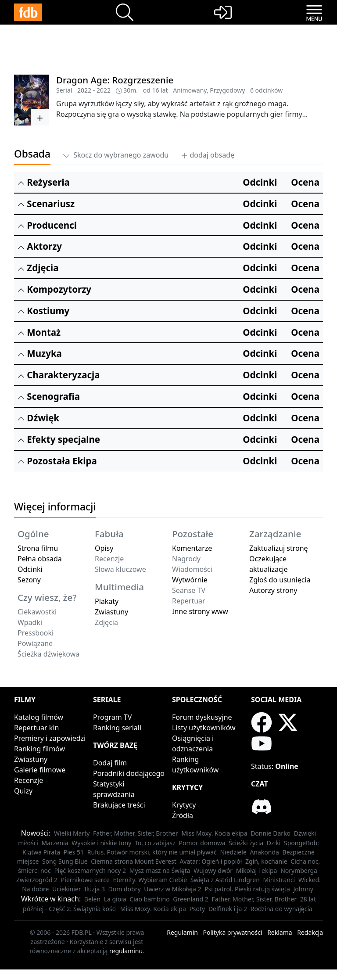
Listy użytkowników (204, 728)
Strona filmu (38, 548)
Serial (64, 90)
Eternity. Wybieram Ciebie (150, 880)
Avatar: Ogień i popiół (211, 861)
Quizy (23, 791)
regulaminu (126, 951)
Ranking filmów (39, 749)
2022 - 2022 (94, 90)
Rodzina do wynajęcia (281, 909)
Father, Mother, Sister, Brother (136, 833)
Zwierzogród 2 (37, 880)
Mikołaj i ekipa (257, 871)
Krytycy (184, 805)
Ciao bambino (149, 899)
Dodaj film (110, 763)
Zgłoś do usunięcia (280, 580)
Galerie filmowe (40, 770)
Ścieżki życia (246, 843)
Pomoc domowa (202, 843)
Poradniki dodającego (129, 773)
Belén (92, 899)
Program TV (112, 717)
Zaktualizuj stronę (279, 548)
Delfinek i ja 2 (228, 909)
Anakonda (264, 852)
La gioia (115, 899)
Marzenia (55, 843)
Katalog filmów (39, 717)
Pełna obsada (40, 559)
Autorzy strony (273, 590)
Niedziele (233, 852)
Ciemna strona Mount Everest (134, 861)
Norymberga (299, 871)
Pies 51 (74, 852)
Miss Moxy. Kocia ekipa (214, 833)
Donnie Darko (271, 833)
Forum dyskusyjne (202, 717)
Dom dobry (125, 889)
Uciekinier (67, 889)
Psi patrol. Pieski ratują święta (247, 889)
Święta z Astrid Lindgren (225, 880)
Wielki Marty (72, 833)
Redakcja (310, 932)
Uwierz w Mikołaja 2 (172, 889)
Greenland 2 (191, 899)
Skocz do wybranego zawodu (116, 155)
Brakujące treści (119, 805)
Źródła (183, 815)
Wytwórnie (190, 580)
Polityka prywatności (233, 932)
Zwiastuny (111, 612)
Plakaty (107, 601)
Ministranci (279, 880)
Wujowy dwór (213, 871)
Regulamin (182, 932)
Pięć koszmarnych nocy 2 (90, 871)
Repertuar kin (36, 728)
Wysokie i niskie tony (101, 843)
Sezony (29, 580)
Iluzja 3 (95, 889)
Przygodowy (227, 90)
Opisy (104, 548)
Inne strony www (200, 611)
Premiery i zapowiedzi (50, 738)
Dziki (274, 843)
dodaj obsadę (208, 155)
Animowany (190, 90)
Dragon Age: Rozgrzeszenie (115, 80)
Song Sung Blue (65, 861)
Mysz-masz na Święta (160, 871)
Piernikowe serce (85, 880)
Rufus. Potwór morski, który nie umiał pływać (152, 852)
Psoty (197, 909)
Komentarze (192, 548)
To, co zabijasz (155, 843)
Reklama (280, 932)
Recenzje (29, 780)
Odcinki (30, 569)
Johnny (303, 889)
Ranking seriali (117, 728)
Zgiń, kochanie (266, 861)
